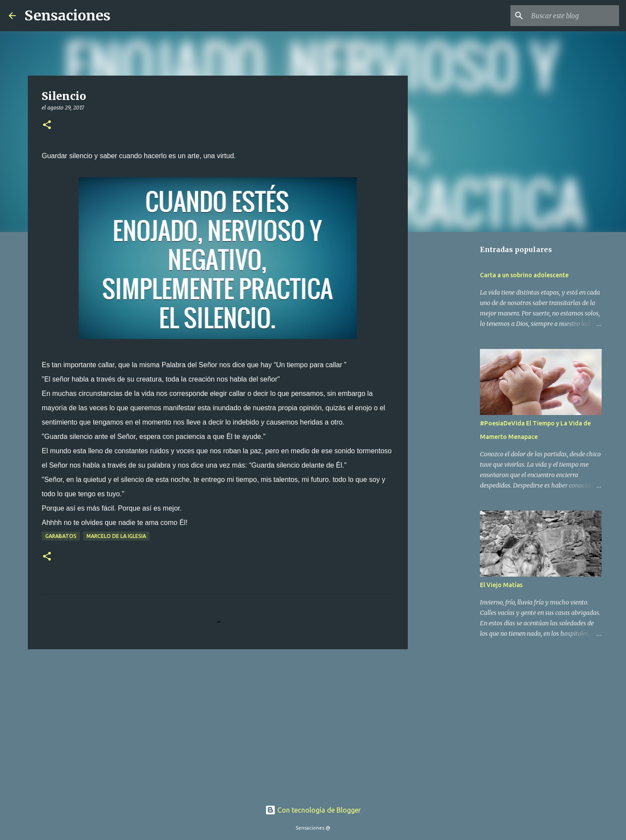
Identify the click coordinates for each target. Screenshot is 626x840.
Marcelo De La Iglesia (116, 536)
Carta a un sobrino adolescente (524, 275)
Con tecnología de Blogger (313, 810)
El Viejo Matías (501, 585)
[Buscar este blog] (573, 16)
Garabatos (61, 536)
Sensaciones (67, 16)
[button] (47, 125)
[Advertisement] (218, 723)
